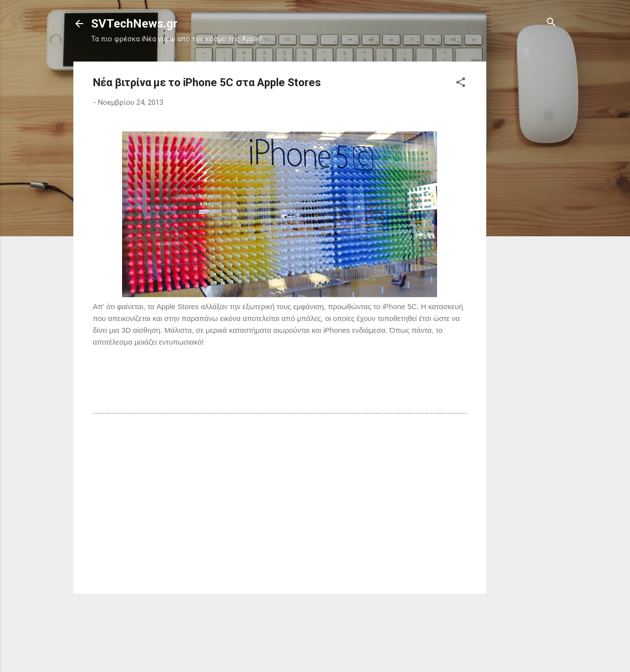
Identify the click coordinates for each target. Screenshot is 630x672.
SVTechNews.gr (134, 24)
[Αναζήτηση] (551, 23)
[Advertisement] (526, 209)
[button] (461, 83)
